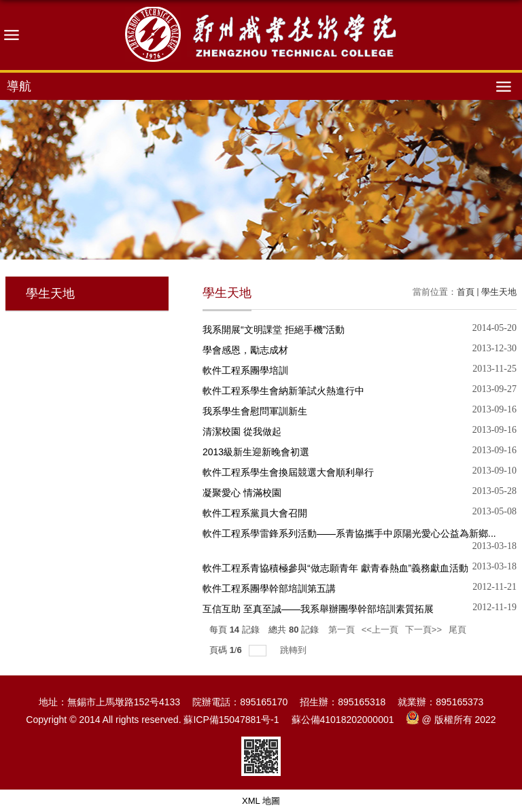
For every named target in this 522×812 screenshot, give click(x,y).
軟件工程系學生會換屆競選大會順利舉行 (288, 472)
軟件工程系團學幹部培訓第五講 (269, 588)
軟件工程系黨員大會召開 (255, 513)
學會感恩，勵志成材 (245, 350)
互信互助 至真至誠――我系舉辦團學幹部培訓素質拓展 (318, 609)
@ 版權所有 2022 (451, 720)
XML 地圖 (261, 801)
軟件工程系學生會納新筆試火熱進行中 (283, 391)
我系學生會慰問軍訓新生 (255, 411)
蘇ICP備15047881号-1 (231, 720)
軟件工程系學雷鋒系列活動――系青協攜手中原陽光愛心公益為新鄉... (349, 533)
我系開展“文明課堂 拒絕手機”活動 (274, 330)
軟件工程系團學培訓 (245, 370)
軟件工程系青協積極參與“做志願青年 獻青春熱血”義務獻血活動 (335, 568)
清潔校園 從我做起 (242, 431)
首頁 (466, 292)
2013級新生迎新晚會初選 (256, 452)
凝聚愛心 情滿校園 (242, 493)
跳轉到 (295, 650)
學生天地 (499, 292)
